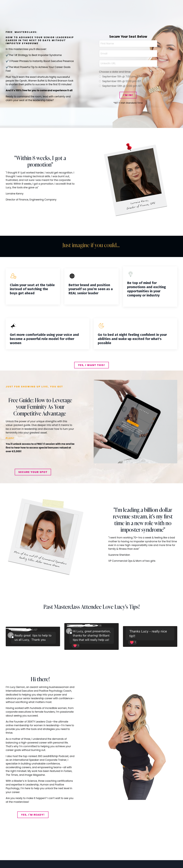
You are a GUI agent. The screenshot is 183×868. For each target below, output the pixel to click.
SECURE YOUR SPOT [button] (33, 474)
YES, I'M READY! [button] (33, 817)
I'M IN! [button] (128, 96)
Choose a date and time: (116, 72)
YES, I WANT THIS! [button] (91, 367)
